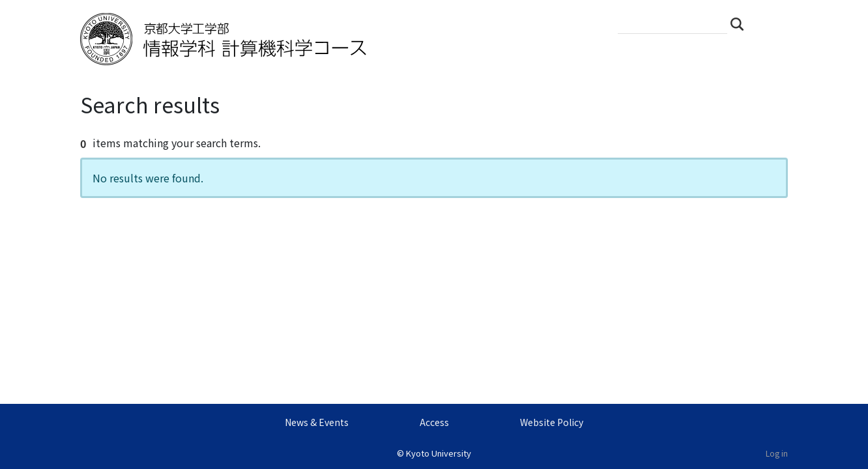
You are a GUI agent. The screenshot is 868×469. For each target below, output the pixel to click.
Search (741, 23)
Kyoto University (439, 453)
